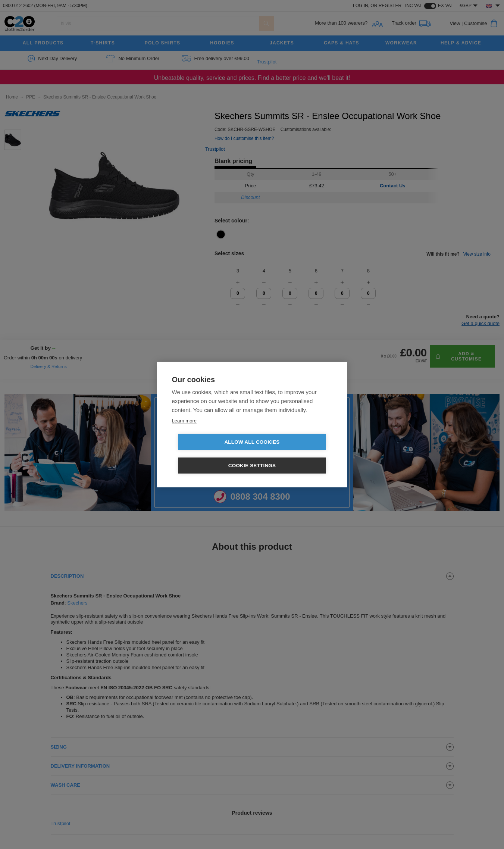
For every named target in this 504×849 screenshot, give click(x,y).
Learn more (184, 432)
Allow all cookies (209, 454)
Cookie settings (295, 454)
